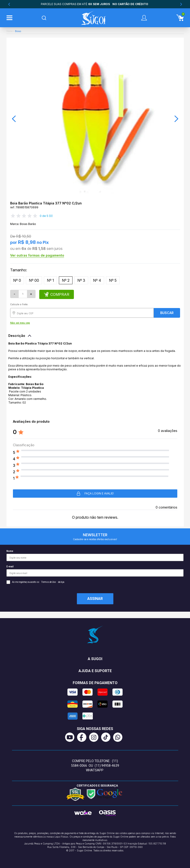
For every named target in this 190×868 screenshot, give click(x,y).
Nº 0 (17, 280)
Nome (95, 555)
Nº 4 (97, 280)
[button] (14, 119)
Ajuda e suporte (95, 671)
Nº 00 (34, 280)
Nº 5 (113, 280)
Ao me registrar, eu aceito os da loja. (36, 582)
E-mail (95, 571)
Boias (18, 31)
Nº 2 (66, 280)
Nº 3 (81, 280)
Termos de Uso (49, 582)
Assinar (95, 599)
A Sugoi (95, 659)
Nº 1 (50, 280)
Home (10, 31)
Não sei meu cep (20, 323)
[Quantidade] (23, 294)
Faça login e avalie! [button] (95, 494)
